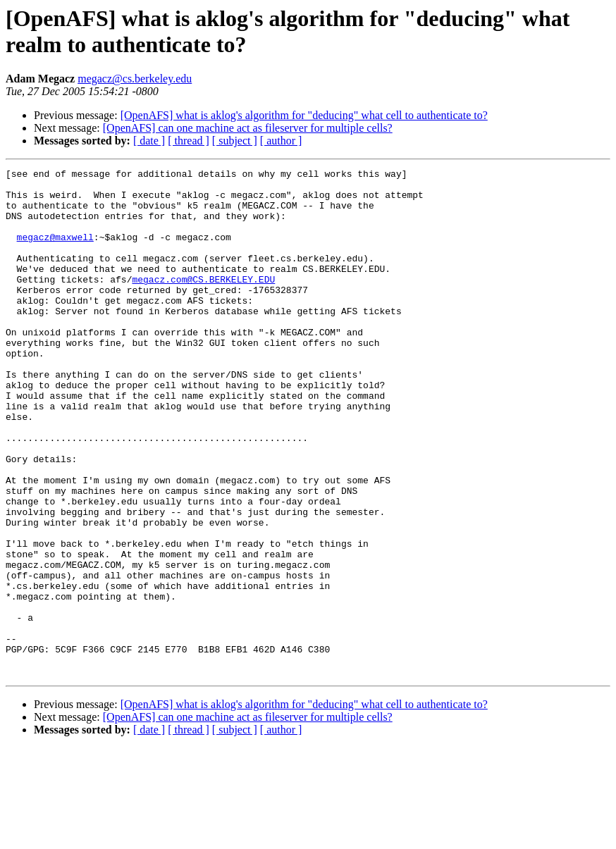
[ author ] (281, 141)
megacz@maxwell (55, 252)
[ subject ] (235, 141)
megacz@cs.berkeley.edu (135, 79)
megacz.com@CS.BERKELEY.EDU (203, 302)
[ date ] (149, 141)
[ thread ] (189, 141)
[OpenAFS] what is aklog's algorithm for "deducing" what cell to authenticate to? (304, 115)
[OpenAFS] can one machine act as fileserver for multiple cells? (248, 128)
